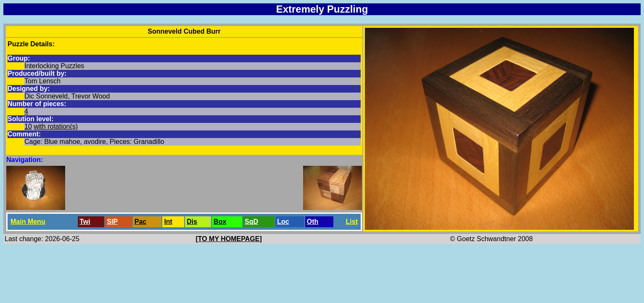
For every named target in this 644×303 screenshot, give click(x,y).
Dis (192, 222)
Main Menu (28, 222)
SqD (251, 222)
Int (168, 222)
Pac (140, 222)
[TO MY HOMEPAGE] (228, 239)
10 (28, 126)
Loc (283, 222)
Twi (85, 222)
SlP (112, 222)
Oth (313, 222)
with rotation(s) (56, 126)
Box (220, 222)
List (352, 222)
